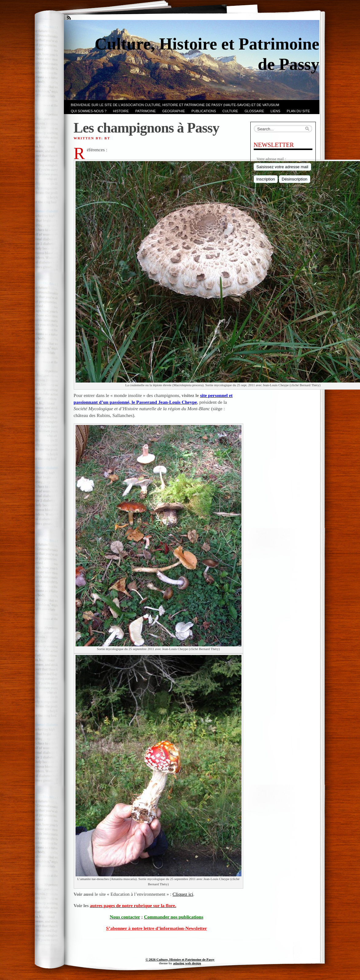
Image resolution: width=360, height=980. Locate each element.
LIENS (276, 111)
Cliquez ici (183, 894)
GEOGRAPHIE (174, 111)
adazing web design (187, 963)
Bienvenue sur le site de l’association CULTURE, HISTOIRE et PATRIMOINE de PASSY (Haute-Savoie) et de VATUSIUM (175, 105)
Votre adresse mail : (271, 159)
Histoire (121, 111)
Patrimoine (145, 111)
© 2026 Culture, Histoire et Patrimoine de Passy (180, 959)
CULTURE (230, 111)
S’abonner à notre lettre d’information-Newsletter (156, 928)
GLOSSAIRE (254, 111)
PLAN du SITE (298, 111)
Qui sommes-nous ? (89, 111)
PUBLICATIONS (204, 111)
